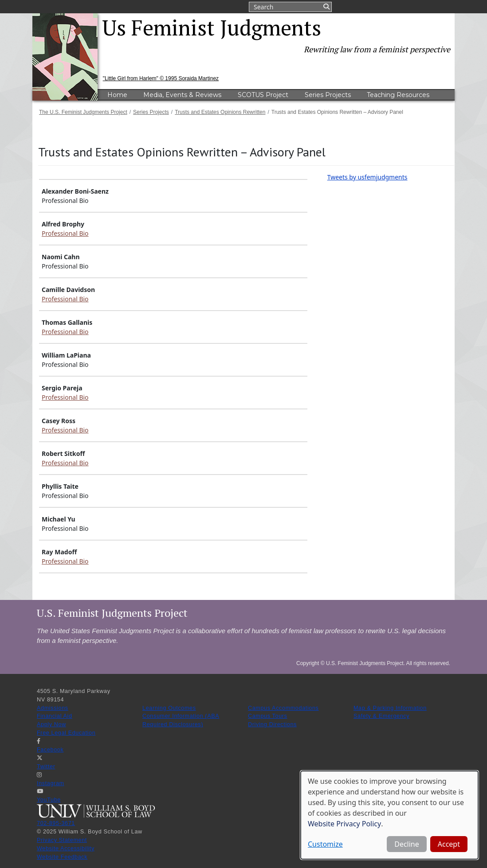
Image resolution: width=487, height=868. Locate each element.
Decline (407, 844)
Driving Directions (272, 724)
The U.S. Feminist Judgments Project (83, 112)
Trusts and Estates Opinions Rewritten (220, 112)
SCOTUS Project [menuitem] (263, 95)
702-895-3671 (56, 823)
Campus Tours (268, 716)
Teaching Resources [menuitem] (398, 95)
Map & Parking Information (390, 708)
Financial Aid (55, 716)
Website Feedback (62, 857)
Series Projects (151, 112)
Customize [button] (325, 844)
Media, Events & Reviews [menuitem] (182, 95)
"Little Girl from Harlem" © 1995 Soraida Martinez (161, 78)
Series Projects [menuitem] (328, 95)
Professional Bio (65, 233)
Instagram (51, 783)
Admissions (53, 708)
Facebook (50, 750)
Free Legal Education (66, 733)
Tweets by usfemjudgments (367, 177)
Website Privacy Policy (344, 824)
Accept (449, 844)
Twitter (46, 767)
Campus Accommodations (283, 708)
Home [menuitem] (117, 95)
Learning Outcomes (169, 708)
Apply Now (51, 724)
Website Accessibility (66, 849)
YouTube (49, 800)
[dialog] (389, 815)
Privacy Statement (62, 840)
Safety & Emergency (381, 716)
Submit (326, 7)
